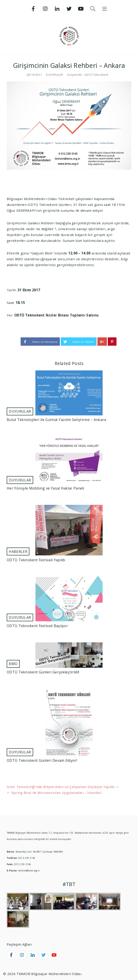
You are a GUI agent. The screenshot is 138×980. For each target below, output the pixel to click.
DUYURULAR (54, 75)
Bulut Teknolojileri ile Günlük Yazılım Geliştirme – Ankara (56, 420)
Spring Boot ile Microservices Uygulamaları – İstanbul (56, 793)
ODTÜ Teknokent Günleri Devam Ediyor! (42, 760)
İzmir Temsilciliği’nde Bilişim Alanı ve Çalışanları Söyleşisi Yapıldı (61, 787)
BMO (13, 664)
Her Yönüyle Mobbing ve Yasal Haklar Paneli (45, 488)
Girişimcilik (74, 75)
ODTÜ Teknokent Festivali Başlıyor (37, 626)
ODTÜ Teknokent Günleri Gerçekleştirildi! (43, 672)
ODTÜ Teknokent (96, 75)
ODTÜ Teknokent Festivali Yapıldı (36, 560)
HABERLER (18, 552)
